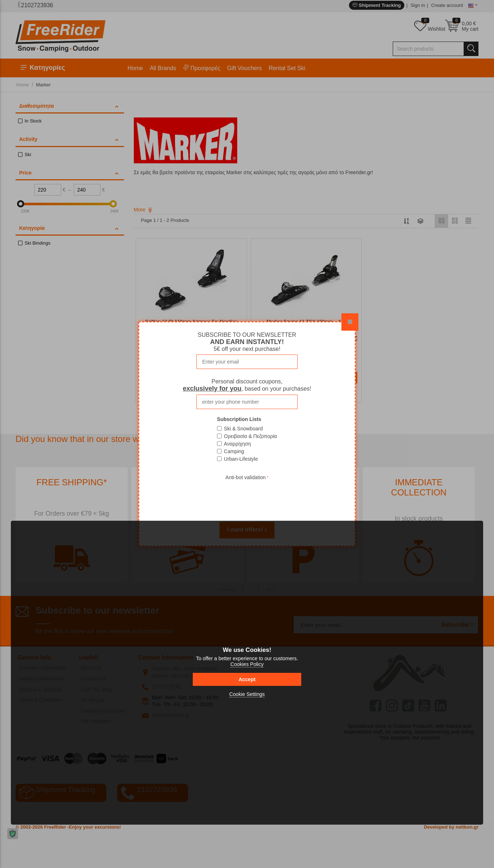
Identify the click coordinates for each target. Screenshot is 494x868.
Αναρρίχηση (237, 444)
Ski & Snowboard (243, 429)
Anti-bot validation (245, 477)
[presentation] (247, 496)
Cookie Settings (247, 694)
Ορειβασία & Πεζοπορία (250, 436)
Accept (247, 679)
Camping (234, 451)
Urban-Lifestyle (241, 459)
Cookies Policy (247, 664)
